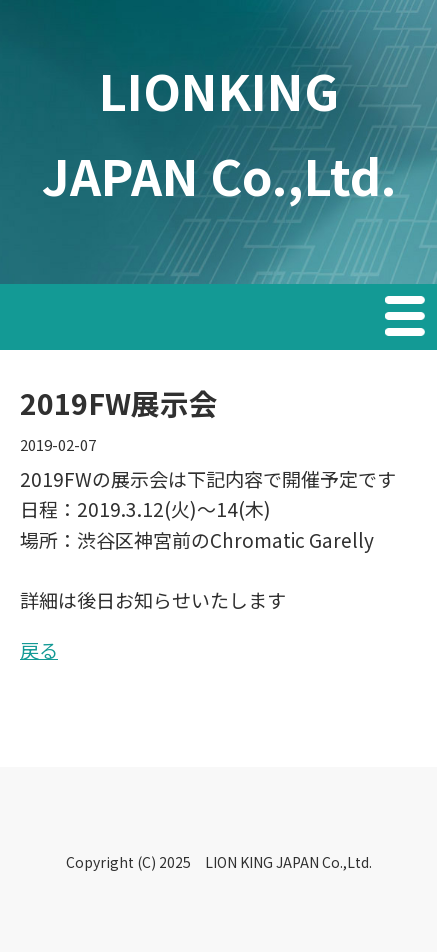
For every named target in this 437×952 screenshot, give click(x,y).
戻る (39, 649)
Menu (407, 319)
